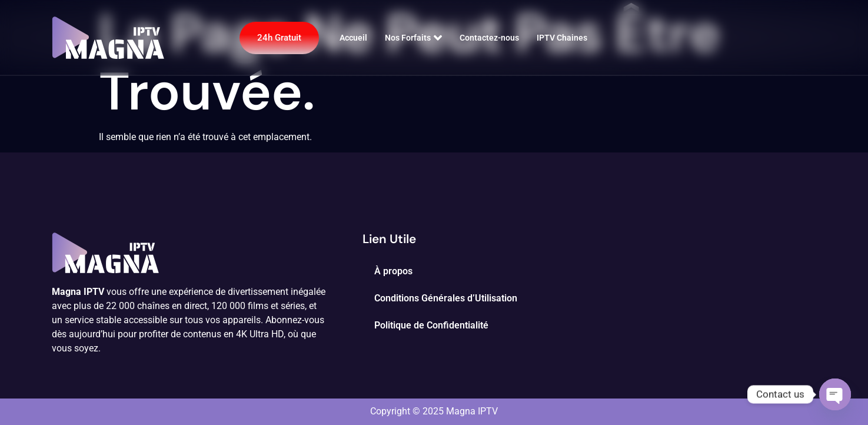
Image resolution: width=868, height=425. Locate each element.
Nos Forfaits (413, 38)
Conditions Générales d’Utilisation (446, 298)
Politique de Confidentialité (431, 325)
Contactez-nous (489, 38)
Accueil (353, 38)
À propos (393, 271)
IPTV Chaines (562, 38)
